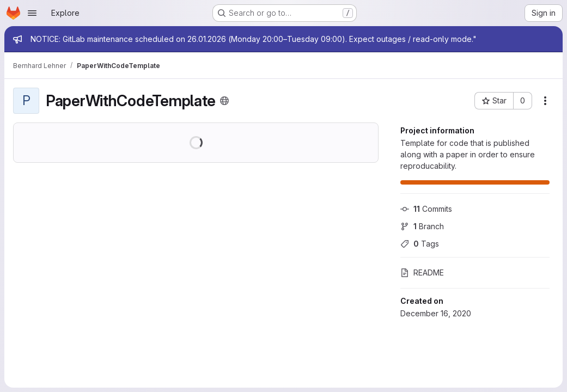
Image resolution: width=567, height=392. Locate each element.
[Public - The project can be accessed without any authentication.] (224, 101)
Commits (426, 209)
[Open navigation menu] (32, 13)
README (422, 272)
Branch (422, 226)
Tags (420, 244)
